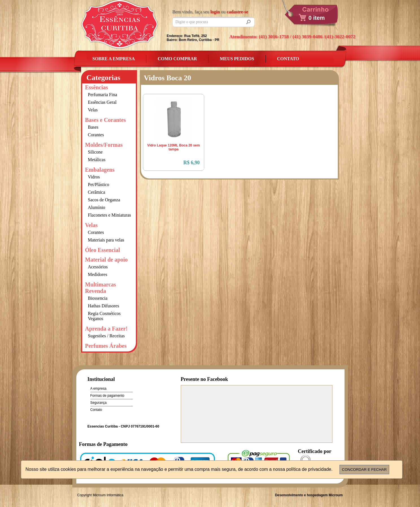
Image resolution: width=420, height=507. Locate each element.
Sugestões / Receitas (106, 336)
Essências (96, 87)
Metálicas (97, 160)
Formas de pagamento (107, 396)
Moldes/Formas (104, 145)
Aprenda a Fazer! (106, 329)
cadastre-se (237, 12)
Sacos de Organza (104, 200)
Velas (93, 110)
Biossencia (98, 298)
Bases (93, 127)
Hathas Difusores (104, 306)
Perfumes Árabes (106, 346)
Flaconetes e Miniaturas (109, 215)
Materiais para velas (106, 240)
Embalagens (100, 170)
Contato (288, 59)
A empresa (98, 389)
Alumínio (96, 207)
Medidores (97, 274)
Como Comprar (177, 59)
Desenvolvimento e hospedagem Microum (309, 495)
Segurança (99, 403)
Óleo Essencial (103, 250)
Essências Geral (102, 102)
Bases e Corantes (105, 120)
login (215, 12)
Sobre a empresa (114, 59)
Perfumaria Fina (103, 95)
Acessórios (98, 267)
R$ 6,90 (191, 163)
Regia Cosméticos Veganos (104, 316)
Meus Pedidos (237, 59)
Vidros (94, 177)
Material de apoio (106, 260)
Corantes (96, 135)
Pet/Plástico (99, 185)
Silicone (95, 152)
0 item (317, 18)
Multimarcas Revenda (101, 288)
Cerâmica (96, 192)
